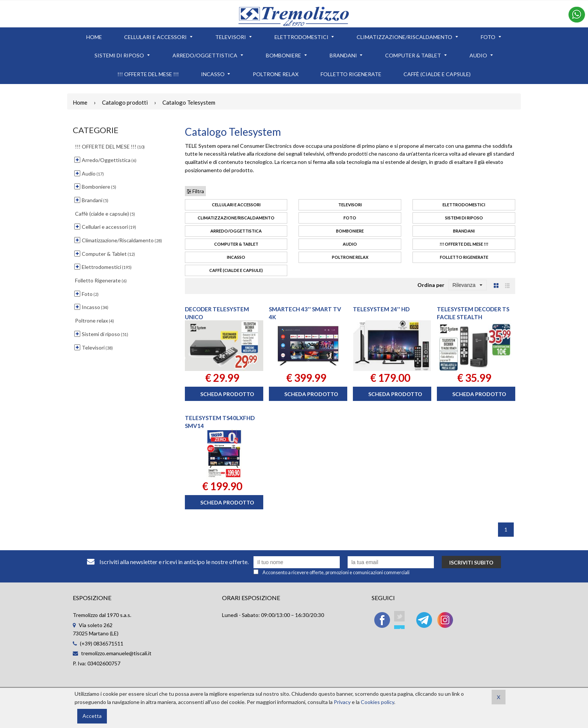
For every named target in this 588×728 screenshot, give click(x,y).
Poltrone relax (350, 257)
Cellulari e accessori (236, 205)
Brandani (464, 231)
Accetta (92, 716)
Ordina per (431, 285)
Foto (350, 218)
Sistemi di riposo (464, 218)
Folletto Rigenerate (464, 257)
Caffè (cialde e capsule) (236, 270)
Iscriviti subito (471, 562)
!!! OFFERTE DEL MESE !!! (464, 244)
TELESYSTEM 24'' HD (381, 309)
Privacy (342, 702)
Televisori (350, 205)
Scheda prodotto (227, 394)
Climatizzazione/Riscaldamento (236, 218)
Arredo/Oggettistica (236, 231)
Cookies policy (377, 702)
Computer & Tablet (236, 244)
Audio (350, 244)
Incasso (236, 257)
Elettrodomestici (464, 205)
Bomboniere (350, 231)
